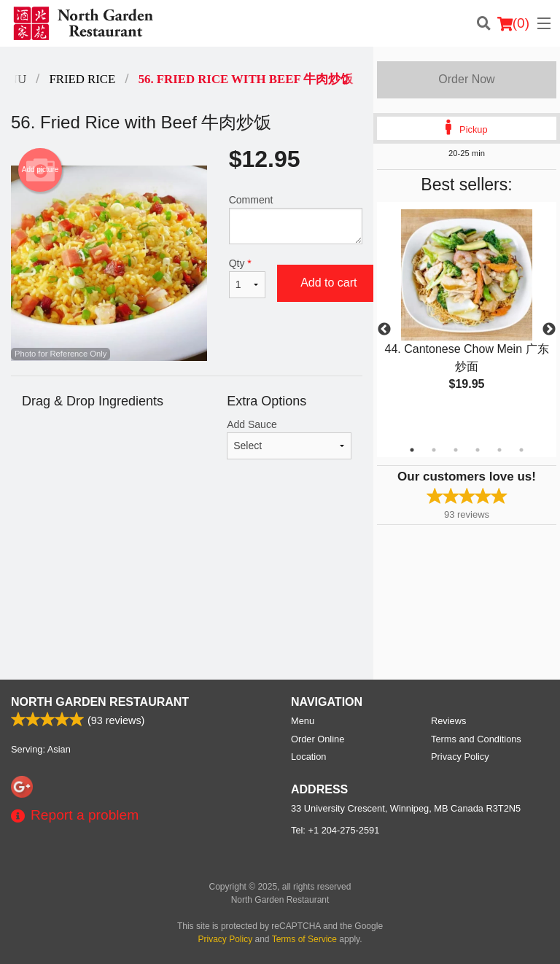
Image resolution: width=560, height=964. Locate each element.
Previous (384, 330)
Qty (247, 278)
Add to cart (328, 283)
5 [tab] (499, 450)
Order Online (318, 739)
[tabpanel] (467, 312)
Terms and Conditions (476, 739)
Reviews (448, 721)
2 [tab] (434, 450)
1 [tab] (412, 450)
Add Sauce (289, 439)
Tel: (335, 830)
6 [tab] (521, 450)
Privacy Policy (460, 757)
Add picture (40, 170)
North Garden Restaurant (100, 702)
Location (308, 757)
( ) (513, 23)
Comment (296, 219)
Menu (303, 721)
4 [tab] (478, 450)
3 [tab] (456, 450)
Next (549, 330)
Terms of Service (304, 939)
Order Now (466, 79)
